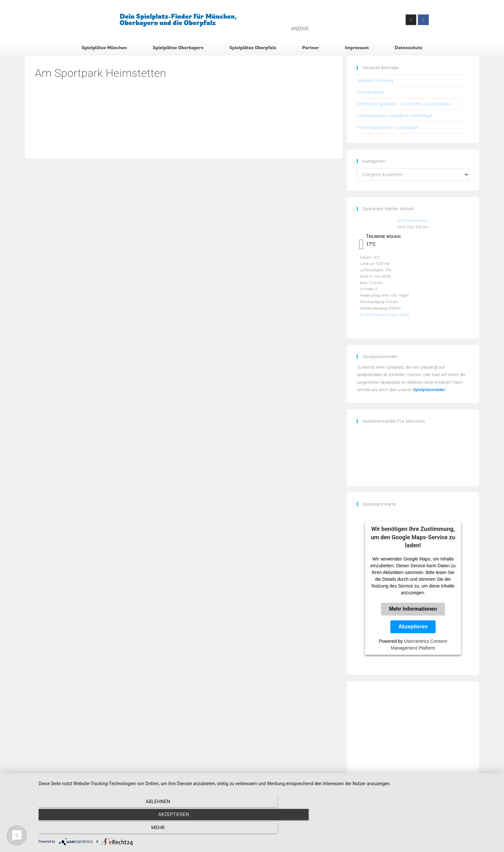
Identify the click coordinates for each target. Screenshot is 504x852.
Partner (311, 48)
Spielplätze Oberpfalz (253, 48)
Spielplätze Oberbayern (178, 48)
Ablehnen (107, 830)
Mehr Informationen (413, 611)
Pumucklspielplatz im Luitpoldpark (387, 129)
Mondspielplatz (370, 94)
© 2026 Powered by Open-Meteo (385, 316)
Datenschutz (409, 48)
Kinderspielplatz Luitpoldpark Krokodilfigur (394, 117)
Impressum (357, 48)
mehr (429, 830)
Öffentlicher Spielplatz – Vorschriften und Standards (403, 106)
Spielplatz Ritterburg (375, 82)
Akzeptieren (413, 628)
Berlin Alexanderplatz (413, 223)
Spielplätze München (104, 48)
